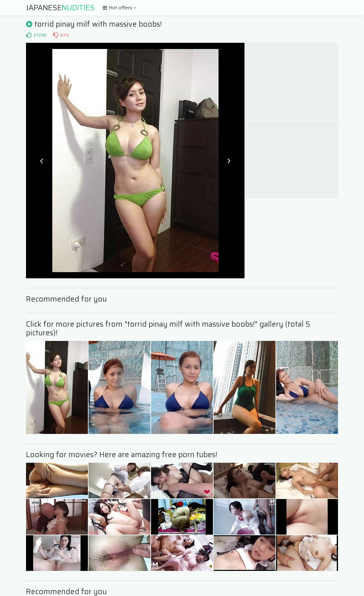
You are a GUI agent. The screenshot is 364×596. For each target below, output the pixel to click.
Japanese (60, 8)
